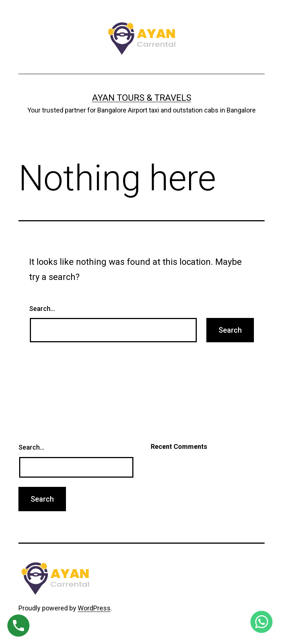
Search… (42, 309)
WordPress (94, 608)
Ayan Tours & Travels (142, 98)
